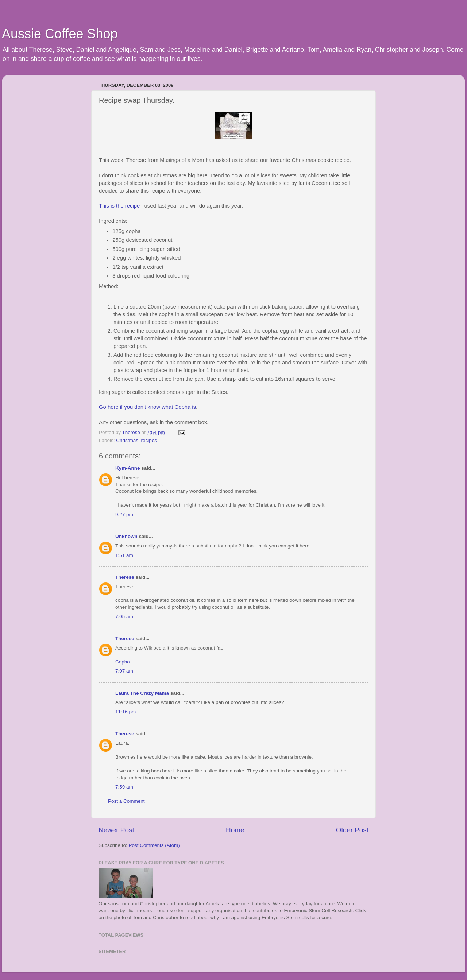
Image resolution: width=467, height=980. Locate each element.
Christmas (127, 440)
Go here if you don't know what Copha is (147, 407)
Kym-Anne (128, 468)
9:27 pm (124, 514)
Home (235, 830)
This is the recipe (119, 206)
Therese (125, 577)
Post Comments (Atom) (154, 845)
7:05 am (124, 617)
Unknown (126, 536)
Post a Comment (126, 801)
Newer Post (116, 830)
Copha (123, 662)
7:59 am (124, 787)
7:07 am (124, 671)
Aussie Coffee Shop (60, 34)
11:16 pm (126, 712)
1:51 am (124, 555)
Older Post (352, 830)
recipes (149, 440)
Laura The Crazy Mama (142, 693)
